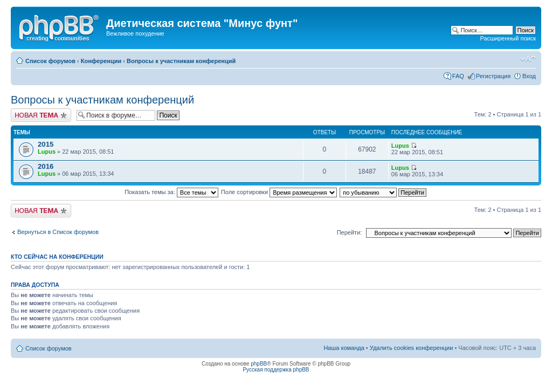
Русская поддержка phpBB (276, 370)
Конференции (101, 61)
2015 (46, 144)
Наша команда (344, 348)
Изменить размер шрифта (528, 59)
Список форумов (50, 61)
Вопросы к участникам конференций (181, 61)
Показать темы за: (171, 192)
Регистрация (493, 76)
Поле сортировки (279, 192)
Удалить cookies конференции (412, 348)
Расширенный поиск (508, 38)
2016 (46, 166)
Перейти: (350, 232)
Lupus (47, 152)
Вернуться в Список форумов (58, 232)
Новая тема (41, 115)
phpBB (259, 364)
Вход (529, 76)
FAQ (458, 76)
